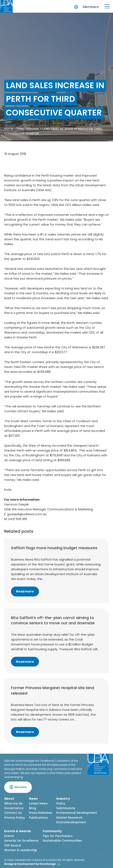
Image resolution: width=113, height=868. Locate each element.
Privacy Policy (15, 818)
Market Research (69, 818)
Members (91, 7)
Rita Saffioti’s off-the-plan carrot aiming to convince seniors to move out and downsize (53, 620)
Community (52, 831)
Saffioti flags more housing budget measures (54, 548)
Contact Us (13, 813)
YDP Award (12, 845)
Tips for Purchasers (58, 836)
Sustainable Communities (62, 841)
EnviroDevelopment (71, 822)
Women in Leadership (21, 850)
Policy (61, 803)
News (33, 799)
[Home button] (6, 6)
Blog (33, 808)
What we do (13, 803)
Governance (14, 808)
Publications (38, 818)
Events (9, 836)
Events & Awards (18, 831)
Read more (25, 591)
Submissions (66, 808)
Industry (63, 799)
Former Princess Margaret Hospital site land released (52, 690)
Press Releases (28, 129)
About (9, 799)
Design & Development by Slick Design (30, 864)
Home (9, 129)
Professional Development (77, 813)
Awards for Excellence (21, 841)
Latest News (38, 803)
